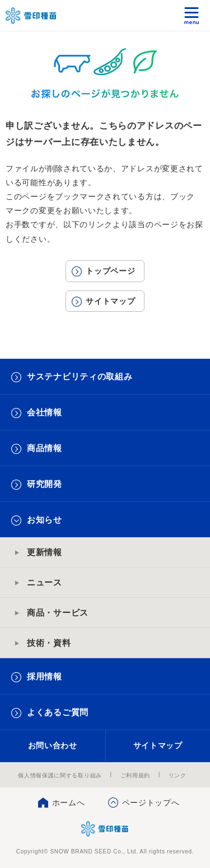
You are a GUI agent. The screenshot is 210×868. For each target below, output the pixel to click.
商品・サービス (58, 613)
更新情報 (45, 552)
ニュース (45, 582)
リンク (178, 775)
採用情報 (45, 676)
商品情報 (45, 448)
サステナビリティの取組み (80, 376)
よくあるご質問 (58, 712)
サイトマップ (110, 301)
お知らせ (45, 520)
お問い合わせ (53, 745)
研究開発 (45, 484)
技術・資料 (49, 643)
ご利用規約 (136, 775)
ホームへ (69, 803)
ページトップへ (151, 803)
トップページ (110, 271)
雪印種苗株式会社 (105, 829)
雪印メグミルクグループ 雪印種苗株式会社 (31, 16)
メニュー (192, 15)
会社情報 (45, 412)
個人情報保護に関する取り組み (60, 775)
